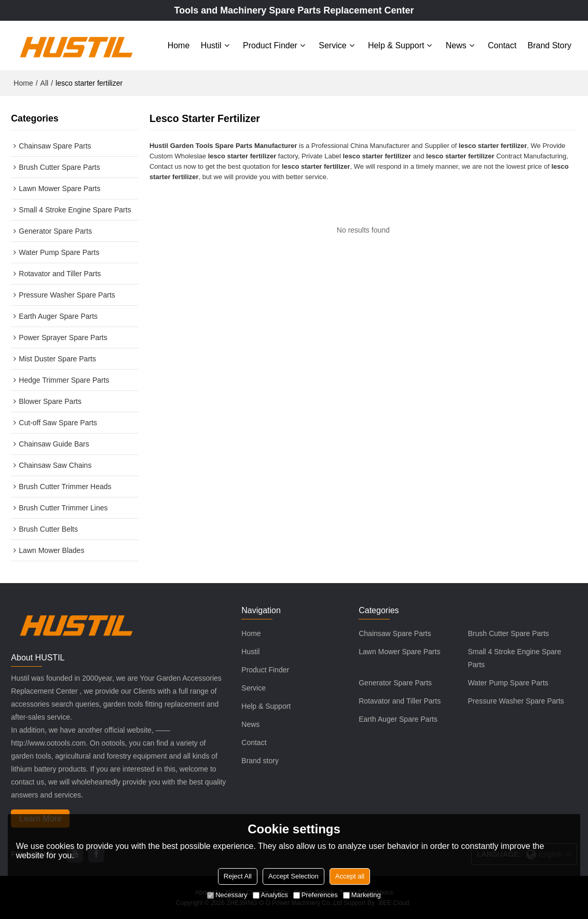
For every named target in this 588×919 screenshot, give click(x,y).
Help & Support (396, 45)
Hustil (211, 45)
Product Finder (270, 45)
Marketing (362, 895)
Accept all (350, 876)
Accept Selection (293, 876)
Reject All (238, 876)
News (456, 45)
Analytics (270, 895)
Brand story (550, 45)
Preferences (316, 895)
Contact (502, 45)
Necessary (227, 895)
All (45, 83)
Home (179, 45)
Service (332, 45)
